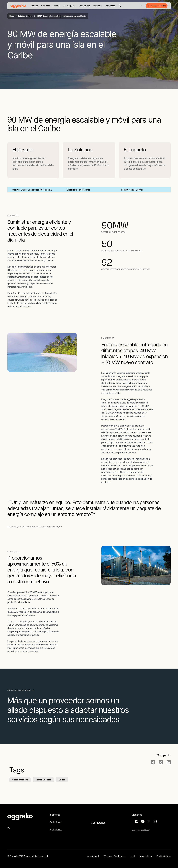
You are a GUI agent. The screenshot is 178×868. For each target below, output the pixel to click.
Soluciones (56, 822)
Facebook (136, 821)
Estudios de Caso (25, 16)
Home (12, 16)
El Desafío (23, 150)
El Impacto (135, 150)
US (141, 6)
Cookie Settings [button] (164, 856)
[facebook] (153, 762)
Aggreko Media (143, 821)
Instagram (155, 821)
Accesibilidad (93, 856)
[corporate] (18, 6)
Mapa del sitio (146, 856)
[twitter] (161, 762)
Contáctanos (98, 823)
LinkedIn (149, 821)
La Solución (80, 150)
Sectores (55, 815)
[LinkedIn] (169, 762)
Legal (132, 856)
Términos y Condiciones (114, 856)
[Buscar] (120, 6)
